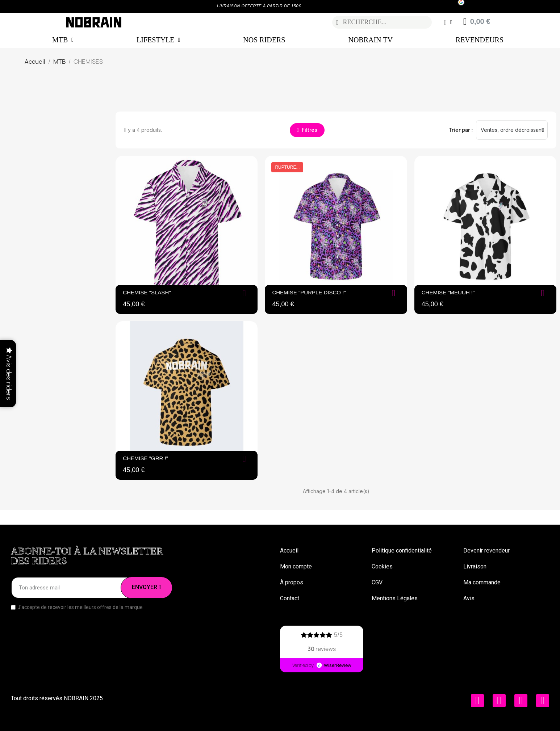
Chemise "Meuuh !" (448, 292)
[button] (307, 130)
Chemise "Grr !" (145, 458)
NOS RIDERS (264, 40)
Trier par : (461, 130)
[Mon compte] (448, 22)
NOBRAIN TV (370, 40)
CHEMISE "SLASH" (147, 292)
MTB (63, 40)
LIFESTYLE (158, 40)
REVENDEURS (480, 40)
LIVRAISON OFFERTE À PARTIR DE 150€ (259, 6)
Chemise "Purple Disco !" (309, 292)
